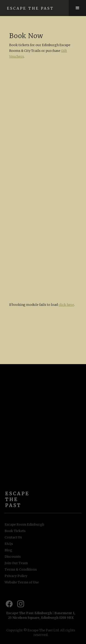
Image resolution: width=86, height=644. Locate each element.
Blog (8, 550)
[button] (77, 8)
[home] (34, 8)
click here (66, 305)
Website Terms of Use (22, 582)
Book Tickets (15, 531)
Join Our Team (16, 563)
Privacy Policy (16, 576)
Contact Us (13, 537)
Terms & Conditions (21, 569)
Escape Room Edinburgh (24, 524)
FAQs (9, 544)
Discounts (13, 557)
